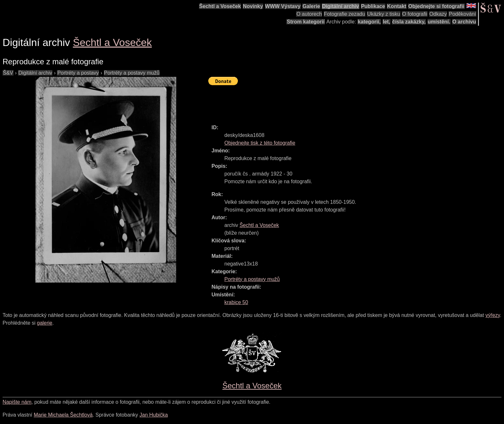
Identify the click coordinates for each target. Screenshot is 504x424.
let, (387, 22)
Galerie (311, 6)
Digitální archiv (341, 6)
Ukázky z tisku (383, 14)
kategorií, (369, 22)
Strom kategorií (306, 22)
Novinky (253, 6)
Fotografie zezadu (345, 14)
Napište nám (17, 402)
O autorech (309, 14)
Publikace (373, 6)
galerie (45, 323)
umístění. (439, 22)
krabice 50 (236, 302)
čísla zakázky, (409, 22)
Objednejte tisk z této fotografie (260, 143)
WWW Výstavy (283, 6)
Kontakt (397, 6)
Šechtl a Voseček (220, 6)
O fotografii (415, 14)
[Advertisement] (325, 102)
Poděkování (462, 14)
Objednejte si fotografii (436, 6)
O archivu (464, 22)
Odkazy (438, 14)
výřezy (493, 315)
